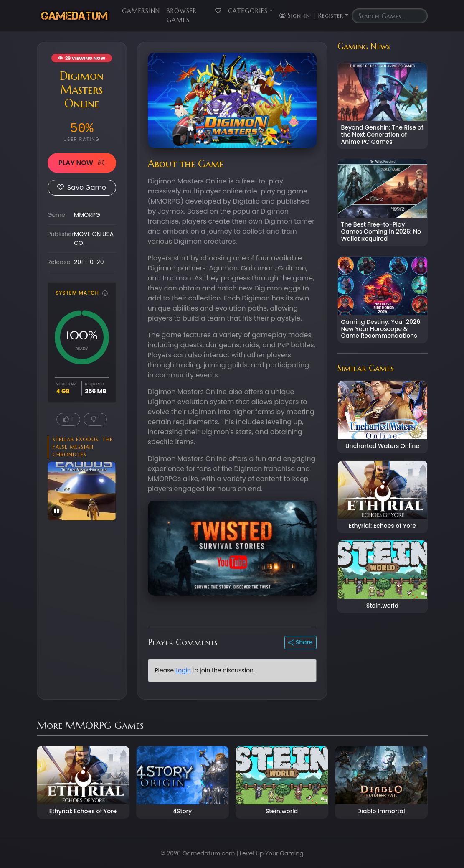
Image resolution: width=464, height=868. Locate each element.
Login (183, 670)
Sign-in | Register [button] (311, 15)
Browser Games (182, 15)
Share (300, 642)
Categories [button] (248, 11)
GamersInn (141, 11)
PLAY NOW (82, 163)
